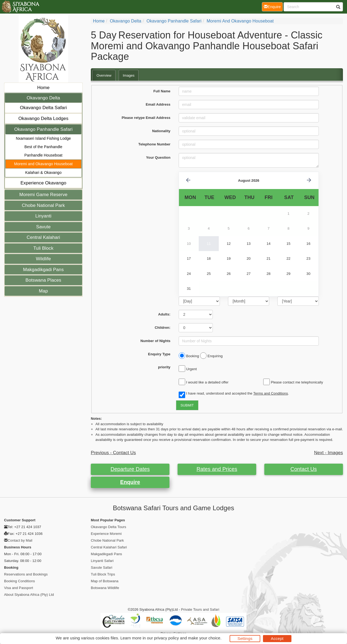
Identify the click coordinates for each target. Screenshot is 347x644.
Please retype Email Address (146, 118)
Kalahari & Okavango (43, 173)
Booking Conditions (20, 581)
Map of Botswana (105, 581)
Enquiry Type (159, 354)
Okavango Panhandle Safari (43, 129)
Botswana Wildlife (105, 588)
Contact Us (303, 469)
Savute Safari (102, 567)
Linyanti (43, 216)
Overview (104, 75)
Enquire (130, 482)
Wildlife (43, 259)
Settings (245, 638)
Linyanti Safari (102, 561)
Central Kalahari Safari (109, 547)
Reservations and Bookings (26, 574)
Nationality (161, 131)
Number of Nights (155, 341)
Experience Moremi (106, 534)
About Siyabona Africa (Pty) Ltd (29, 595)
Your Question (158, 157)
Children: (163, 328)
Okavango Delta (43, 98)
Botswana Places (43, 280)
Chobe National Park (44, 205)
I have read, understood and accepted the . (234, 394)
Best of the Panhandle (43, 147)
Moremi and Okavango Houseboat (43, 164)
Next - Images (329, 453)
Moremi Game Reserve (43, 195)
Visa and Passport (19, 588)
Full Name (162, 91)
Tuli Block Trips (103, 574)
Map (43, 291)
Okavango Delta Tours (108, 527)
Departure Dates (130, 469)
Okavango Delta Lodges (44, 118)
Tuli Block (43, 248)
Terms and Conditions (271, 393)
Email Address (158, 104)
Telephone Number (154, 144)
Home (43, 88)
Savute (43, 227)
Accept (277, 638)
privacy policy (166, 638)
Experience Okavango (43, 183)
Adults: (164, 314)
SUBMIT (187, 405)
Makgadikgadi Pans (43, 270)
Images (129, 75)
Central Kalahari (43, 237)
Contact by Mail (20, 540)
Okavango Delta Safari (43, 108)
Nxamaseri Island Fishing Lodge (44, 138)
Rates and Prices (217, 469)
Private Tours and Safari (200, 609)
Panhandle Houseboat (43, 155)
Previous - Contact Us (113, 453)
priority (164, 367)
